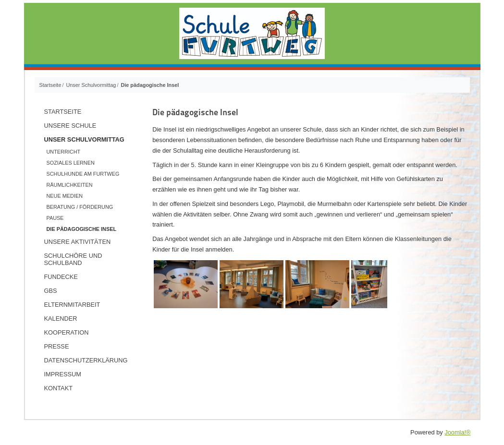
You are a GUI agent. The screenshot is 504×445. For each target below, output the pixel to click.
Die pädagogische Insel (82, 229)
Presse (57, 346)
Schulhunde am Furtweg (83, 174)
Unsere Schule (70, 126)
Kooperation (67, 332)
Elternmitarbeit (72, 305)
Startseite (63, 112)
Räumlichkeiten (70, 185)
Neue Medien (65, 196)
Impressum (63, 374)
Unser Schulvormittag (84, 139)
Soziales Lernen (71, 163)
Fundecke (61, 277)
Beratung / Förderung (80, 207)
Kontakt (59, 388)
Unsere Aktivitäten (78, 242)
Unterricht (64, 152)
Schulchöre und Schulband (73, 259)
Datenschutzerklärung (86, 360)
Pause (55, 218)
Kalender (61, 319)
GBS (51, 291)
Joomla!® (457, 432)
